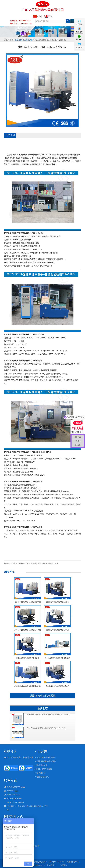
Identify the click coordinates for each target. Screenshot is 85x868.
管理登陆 (64, 865)
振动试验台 (41, 773)
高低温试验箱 (42, 765)
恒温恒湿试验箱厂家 (20, 563)
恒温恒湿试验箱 (35, 563)
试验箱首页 (9, 40)
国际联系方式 (13, 817)
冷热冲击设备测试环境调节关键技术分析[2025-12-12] (49, 714)
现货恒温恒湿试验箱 (50, 563)
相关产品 (9, 572)
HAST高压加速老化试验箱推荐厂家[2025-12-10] (47, 728)
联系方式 (10, 781)
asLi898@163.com (14, 799)
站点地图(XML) (73, 862)
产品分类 (41, 751)
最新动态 (42, 708)
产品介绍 (10, 135)
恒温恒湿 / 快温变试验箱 (46, 761)
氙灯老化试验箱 (43, 777)
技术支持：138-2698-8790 (21, 23)
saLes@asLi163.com (15, 802)
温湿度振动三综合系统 (24, 40)
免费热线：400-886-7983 (20, 21)
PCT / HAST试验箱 (44, 769)
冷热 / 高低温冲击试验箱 (46, 757)
